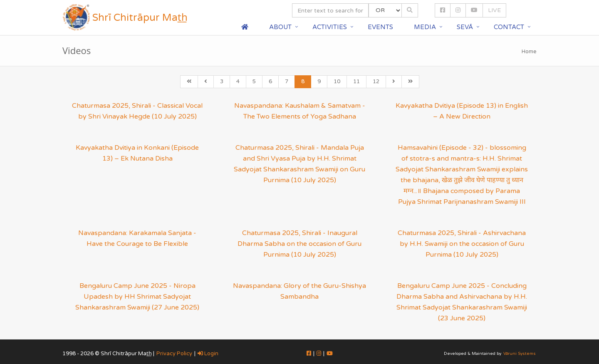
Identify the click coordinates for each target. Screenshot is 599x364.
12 (376, 82)
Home (529, 52)
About (280, 27)
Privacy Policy (174, 354)
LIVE (494, 10)
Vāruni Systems (520, 354)
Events (380, 27)
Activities (330, 27)
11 (356, 82)
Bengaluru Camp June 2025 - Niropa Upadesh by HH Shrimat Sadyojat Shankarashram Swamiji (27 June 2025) (137, 297)
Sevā (465, 27)
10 (337, 82)
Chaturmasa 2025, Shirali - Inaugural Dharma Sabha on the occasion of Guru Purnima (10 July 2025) (299, 244)
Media (425, 27)
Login (208, 354)
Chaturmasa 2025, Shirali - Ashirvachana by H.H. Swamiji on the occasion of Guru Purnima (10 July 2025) (462, 244)
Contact (509, 27)
